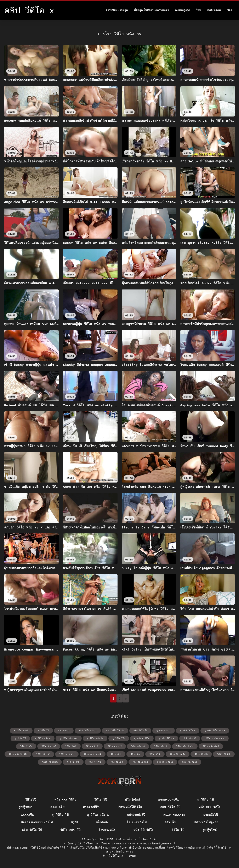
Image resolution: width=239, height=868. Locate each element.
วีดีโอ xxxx (71, 746)
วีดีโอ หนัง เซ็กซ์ (211, 746)
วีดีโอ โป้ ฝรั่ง (201, 754)
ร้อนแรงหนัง (107, 830)
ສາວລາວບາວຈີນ (169, 800)
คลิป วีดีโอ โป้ (170, 807)
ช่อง (229, 10)
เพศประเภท (214, 10)
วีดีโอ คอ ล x (115, 746)
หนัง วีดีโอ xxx (140, 762)
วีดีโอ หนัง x (161, 746)
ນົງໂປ (74, 822)
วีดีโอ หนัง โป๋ (43, 754)
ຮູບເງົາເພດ (25, 807)
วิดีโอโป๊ (31, 800)
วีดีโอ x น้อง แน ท (215, 738)
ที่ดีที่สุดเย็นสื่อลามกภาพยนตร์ (151, 10)
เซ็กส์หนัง (102, 822)
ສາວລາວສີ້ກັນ (91, 807)
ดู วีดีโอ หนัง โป (95, 738)
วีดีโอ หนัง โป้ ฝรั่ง (18, 754)
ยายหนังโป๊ (211, 815)
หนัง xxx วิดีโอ (65, 800)
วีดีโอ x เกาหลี (49, 746)
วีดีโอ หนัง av (138, 746)
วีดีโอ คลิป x (92, 746)
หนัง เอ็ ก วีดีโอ (165, 762)
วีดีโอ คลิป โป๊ (70, 830)
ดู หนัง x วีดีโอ (142, 738)
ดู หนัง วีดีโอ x (166, 738)
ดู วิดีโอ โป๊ (206, 800)
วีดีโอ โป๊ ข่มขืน (50, 762)
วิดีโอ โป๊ (101, 800)
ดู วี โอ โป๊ (20, 738)
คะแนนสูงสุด (182, 10)
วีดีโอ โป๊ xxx (224, 754)
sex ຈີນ (170, 822)
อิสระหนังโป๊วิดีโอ (130, 807)
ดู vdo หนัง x (164, 731)
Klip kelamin (174, 815)
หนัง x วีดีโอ (95, 762)
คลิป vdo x (64, 731)
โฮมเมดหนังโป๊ (137, 822)
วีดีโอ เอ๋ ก (116, 754)
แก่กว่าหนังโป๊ (136, 815)
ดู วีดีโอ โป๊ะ (119, 738)
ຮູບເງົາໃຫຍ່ (210, 830)
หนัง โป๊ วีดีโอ (144, 830)
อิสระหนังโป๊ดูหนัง (206, 822)
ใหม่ (199, 10)
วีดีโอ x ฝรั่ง (26, 746)
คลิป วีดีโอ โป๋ (140, 731)
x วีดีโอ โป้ (43, 731)
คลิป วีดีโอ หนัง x (88, 731)
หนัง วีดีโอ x (117, 762)
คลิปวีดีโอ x (116, 856)
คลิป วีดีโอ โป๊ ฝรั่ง (115, 731)
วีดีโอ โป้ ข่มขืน (178, 754)
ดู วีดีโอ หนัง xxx (69, 738)
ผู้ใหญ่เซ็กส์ (133, 800)
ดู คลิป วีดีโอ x (188, 731)
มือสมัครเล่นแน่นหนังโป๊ (37, 822)
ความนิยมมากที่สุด (117, 10)
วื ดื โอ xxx (73, 762)
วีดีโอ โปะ (135, 754)
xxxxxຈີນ (28, 815)
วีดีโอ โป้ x (155, 754)
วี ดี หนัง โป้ (190, 738)
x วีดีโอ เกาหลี (21, 731)
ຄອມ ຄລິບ (57, 807)
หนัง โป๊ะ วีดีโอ (190, 762)
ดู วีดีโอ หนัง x (43, 738)
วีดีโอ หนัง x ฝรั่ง (185, 746)
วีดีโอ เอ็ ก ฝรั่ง (67, 754)
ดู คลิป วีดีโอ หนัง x (215, 731)
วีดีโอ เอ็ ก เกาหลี (93, 754)
